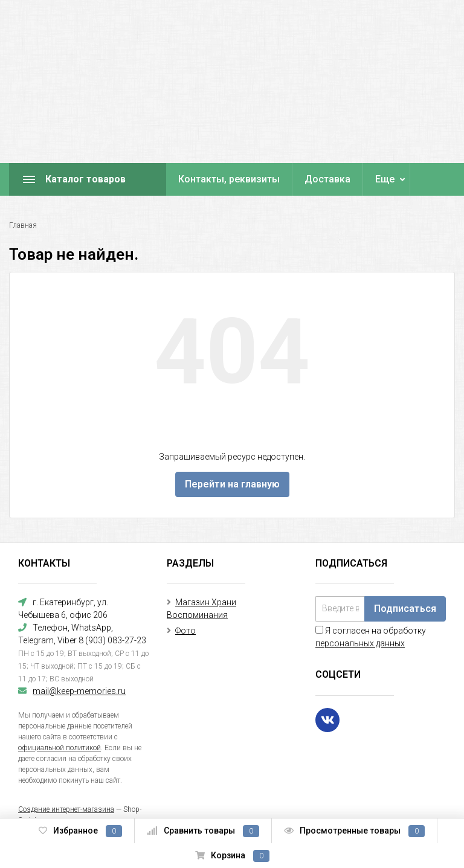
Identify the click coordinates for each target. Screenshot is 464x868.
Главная (23, 225)
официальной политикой (60, 748)
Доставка (327, 179)
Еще (385, 179)
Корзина (232, 856)
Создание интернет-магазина (66, 809)
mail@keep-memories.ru (79, 691)
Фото (185, 631)
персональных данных (360, 643)
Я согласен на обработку (371, 637)
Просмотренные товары (354, 831)
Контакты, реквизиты (229, 179)
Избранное (80, 831)
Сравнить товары (203, 831)
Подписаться (405, 609)
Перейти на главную (232, 484)
